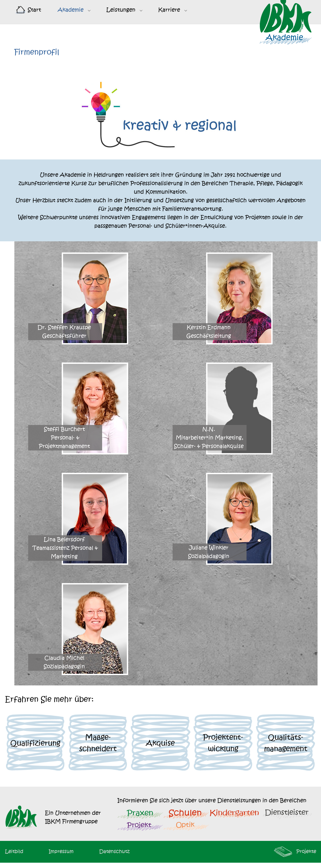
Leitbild (14, 857)
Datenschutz (114, 857)
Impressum (61, 857)
